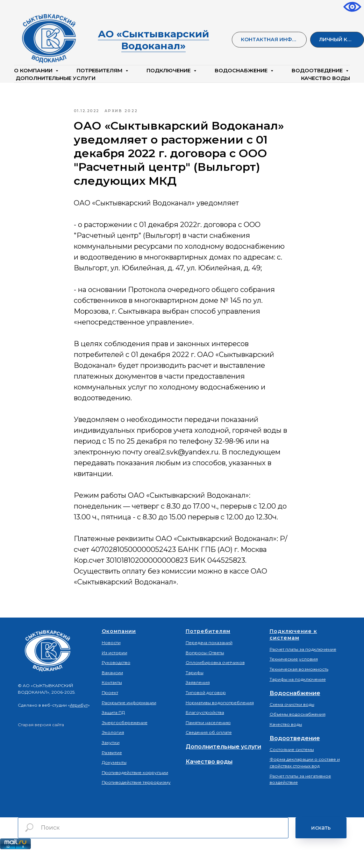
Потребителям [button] (100, 70)
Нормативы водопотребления (220, 720)
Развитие (112, 770)
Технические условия (294, 676)
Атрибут (79, 723)
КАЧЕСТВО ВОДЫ (326, 78)
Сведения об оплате (209, 750)
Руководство (116, 680)
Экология (113, 750)
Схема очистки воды (292, 721)
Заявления (198, 700)
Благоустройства (205, 730)
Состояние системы (292, 767)
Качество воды (209, 779)
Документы (114, 780)
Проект (110, 710)
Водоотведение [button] (318, 70)
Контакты (112, 700)
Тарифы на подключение (298, 696)
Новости (111, 660)
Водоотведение (295, 756)
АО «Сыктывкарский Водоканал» (154, 40)
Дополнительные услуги (56, 78)
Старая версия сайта (41, 742)
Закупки (111, 760)
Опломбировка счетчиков (215, 680)
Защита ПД (113, 730)
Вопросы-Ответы (205, 670)
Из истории (115, 670)
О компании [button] (34, 70)
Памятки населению (208, 740)
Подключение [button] (169, 70)
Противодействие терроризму (136, 800)
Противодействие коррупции (135, 790)
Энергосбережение (125, 740)
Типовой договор (206, 710)
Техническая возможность (299, 687)
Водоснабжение (295, 711)
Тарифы (195, 690)
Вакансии (112, 690)
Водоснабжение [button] (242, 70)
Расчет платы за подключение (303, 667)
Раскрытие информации (129, 720)
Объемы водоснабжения (298, 732)
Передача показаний (209, 660)
